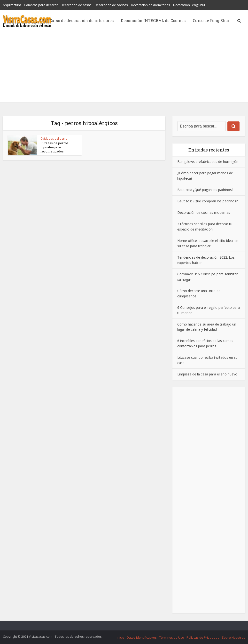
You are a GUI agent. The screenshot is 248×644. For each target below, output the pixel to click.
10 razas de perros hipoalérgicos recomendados (54, 147)
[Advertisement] (124, 68)
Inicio (120, 637)
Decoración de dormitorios (151, 5)
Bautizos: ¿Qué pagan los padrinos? (205, 190)
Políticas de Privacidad (203, 637)
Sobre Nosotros (233, 637)
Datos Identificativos (142, 637)
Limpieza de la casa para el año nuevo (207, 374)
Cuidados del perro (54, 139)
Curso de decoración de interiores (81, 20)
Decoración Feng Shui (189, 5)
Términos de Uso (172, 637)
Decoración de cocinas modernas (204, 212)
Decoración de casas (76, 5)
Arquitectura (12, 5)
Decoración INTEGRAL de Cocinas (153, 20)
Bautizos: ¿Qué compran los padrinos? (207, 201)
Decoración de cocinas (111, 5)
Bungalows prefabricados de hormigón (208, 162)
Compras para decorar (41, 5)
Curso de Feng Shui (211, 20)
